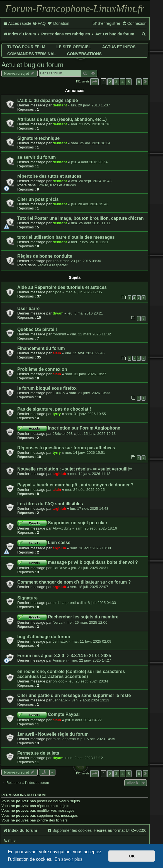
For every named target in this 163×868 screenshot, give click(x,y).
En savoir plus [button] (69, 859)
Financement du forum (41, 348)
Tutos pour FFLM (26, 47)
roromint (59, 334)
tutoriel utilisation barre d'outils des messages (66, 237)
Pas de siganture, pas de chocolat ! (54, 409)
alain (57, 353)
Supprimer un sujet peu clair (78, 523)
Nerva (58, 622)
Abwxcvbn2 (62, 528)
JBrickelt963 (63, 434)
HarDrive (60, 568)
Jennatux (60, 641)
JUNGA (59, 393)
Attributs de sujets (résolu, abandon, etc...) (62, 119)
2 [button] (110, 82)
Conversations (84, 54)
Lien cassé (59, 542)
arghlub (59, 474)
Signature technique (38, 138)
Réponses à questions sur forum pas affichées (66, 448)
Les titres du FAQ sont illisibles (50, 504)
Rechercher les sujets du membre (83, 617)
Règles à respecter (52, 265)
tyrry (57, 414)
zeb (56, 261)
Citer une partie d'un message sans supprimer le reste (74, 695)
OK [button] (132, 856)
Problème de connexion (42, 369)
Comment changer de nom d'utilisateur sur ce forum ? (74, 582)
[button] (94, 82)
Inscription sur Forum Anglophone (84, 428)
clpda (57, 292)
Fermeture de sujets (38, 753)
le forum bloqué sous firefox (47, 388)
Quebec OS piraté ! (37, 329)
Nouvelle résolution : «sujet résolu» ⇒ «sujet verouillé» (75, 469)
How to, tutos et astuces (56, 185)
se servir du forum (37, 157)
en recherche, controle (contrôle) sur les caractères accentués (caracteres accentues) (71, 674)
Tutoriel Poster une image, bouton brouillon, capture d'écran (81, 218)
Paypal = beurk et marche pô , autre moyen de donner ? (75, 485)
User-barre (28, 309)
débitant (60, 105)
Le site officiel (74, 47)
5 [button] (129, 82)
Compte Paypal (64, 714)
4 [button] (122, 82)
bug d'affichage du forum (44, 637)
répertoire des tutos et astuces (49, 176)
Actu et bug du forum (32, 65)
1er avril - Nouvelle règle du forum (53, 734)
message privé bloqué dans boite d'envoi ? (93, 562)
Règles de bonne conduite (45, 256)
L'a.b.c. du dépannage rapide (48, 100)
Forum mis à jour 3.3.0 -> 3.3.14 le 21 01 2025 (64, 656)
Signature (27, 598)
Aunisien (60, 660)
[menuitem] (39, 24)
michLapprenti (64, 603)
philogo (59, 681)
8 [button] (139, 82)
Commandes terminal (31, 54)
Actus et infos (119, 47)
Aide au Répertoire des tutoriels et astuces (62, 287)
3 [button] (116, 82)
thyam (58, 313)
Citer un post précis (38, 199)
